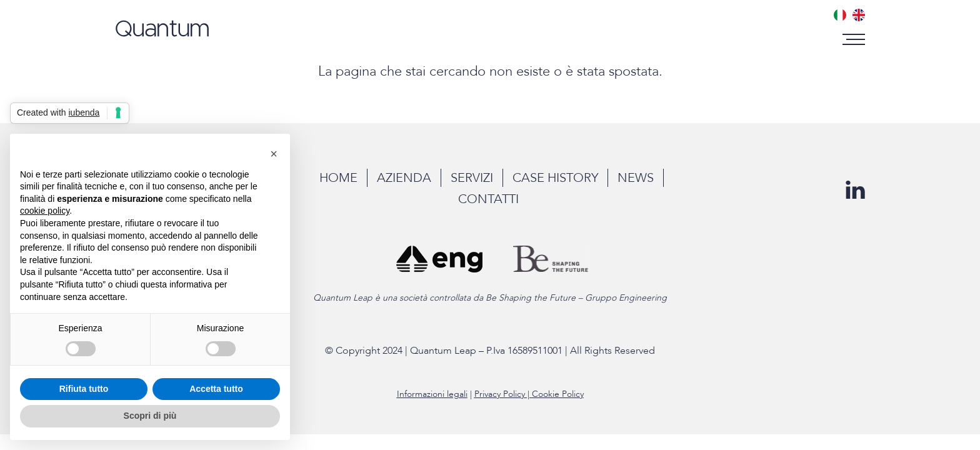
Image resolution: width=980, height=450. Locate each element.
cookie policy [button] (45, 211)
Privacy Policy (500, 394)
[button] (856, 39)
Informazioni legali (432, 394)
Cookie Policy (558, 394)
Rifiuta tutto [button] (84, 389)
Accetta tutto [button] (216, 389)
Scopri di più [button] (150, 416)
